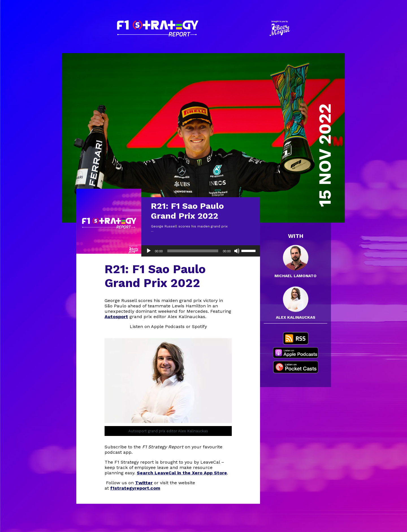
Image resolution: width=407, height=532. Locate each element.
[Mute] (237, 251)
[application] (201, 251)
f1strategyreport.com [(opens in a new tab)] (135, 488)
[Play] (149, 251)
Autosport (116, 317)
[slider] (193, 251)
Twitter (144, 483)
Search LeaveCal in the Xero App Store (182, 473)
